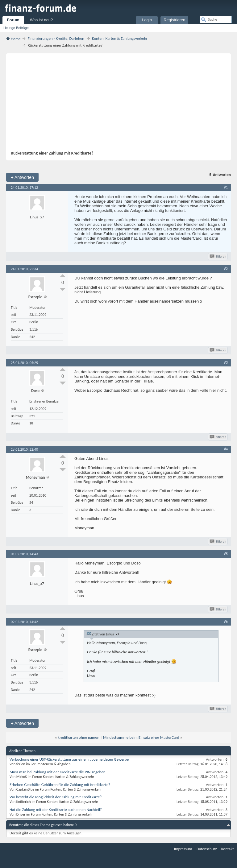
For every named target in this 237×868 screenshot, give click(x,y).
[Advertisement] (115, 104)
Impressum (183, 849)
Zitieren (218, 256)
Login (147, 20)
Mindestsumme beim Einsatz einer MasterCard (141, 737)
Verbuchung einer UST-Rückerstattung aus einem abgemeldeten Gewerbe (69, 759)
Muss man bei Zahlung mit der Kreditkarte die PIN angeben (58, 772)
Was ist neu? (42, 20)
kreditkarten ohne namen (78, 737)
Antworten (22, 177)
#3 (226, 362)
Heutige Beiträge (16, 28)
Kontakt (228, 849)
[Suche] (216, 19)
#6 (226, 622)
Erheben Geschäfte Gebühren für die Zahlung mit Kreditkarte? (60, 785)
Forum (13, 20)
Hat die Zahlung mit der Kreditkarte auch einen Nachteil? (56, 810)
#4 (226, 449)
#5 (226, 554)
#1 (226, 187)
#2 (226, 269)
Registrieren (174, 20)
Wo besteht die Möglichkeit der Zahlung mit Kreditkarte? (56, 797)
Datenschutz (207, 849)
